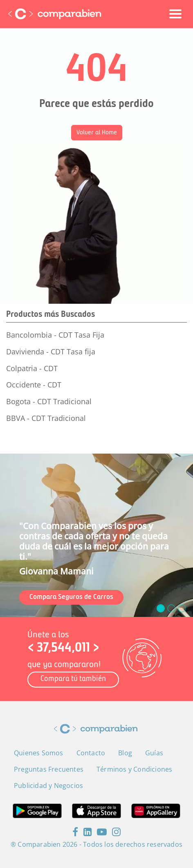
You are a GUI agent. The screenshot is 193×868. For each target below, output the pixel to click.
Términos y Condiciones (134, 769)
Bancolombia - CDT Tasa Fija (55, 335)
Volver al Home (97, 133)
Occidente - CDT (34, 385)
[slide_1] (171, 608)
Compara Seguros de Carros (71, 597)
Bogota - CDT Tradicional (49, 401)
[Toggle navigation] (175, 14)
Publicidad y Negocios (48, 786)
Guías (154, 753)
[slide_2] (182, 608)
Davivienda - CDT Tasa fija (51, 352)
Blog (125, 753)
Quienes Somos (39, 753)
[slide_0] (161, 608)
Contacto (91, 753)
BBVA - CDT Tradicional (46, 418)
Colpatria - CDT (32, 368)
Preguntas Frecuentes (49, 769)
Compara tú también (73, 679)
